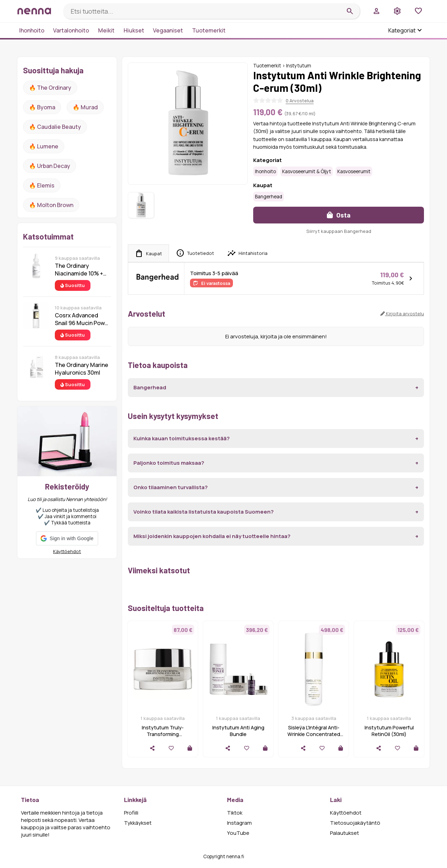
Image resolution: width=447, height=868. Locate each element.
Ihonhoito (32, 30)
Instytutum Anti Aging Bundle (238, 731)
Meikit (106, 30)
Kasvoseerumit (354, 171)
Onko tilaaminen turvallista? (171, 487)
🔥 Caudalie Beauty (55, 127)
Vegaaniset (168, 30)
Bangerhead (269, 197)
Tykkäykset (138, 823)
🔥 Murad (85, 107)
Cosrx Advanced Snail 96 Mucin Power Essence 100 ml (83, 319)
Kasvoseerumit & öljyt (307, 171)
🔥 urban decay (50, 166)
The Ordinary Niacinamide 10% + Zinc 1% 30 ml (79, 270)
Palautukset (345, 833)
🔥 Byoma (42, 107)
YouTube (238, 833)
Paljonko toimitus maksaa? (169, 463)
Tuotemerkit (209, 30)
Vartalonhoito (71, 30)
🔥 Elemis (42, 185)
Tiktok (235, 813)
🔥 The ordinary (50, 88)
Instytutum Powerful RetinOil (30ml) (389, 731)
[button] (67, 538)
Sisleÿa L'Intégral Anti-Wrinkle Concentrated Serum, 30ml (314, 734)
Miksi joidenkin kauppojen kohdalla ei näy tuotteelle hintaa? (212, 536)
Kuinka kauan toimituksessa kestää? (182, 438)
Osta (339, 215)
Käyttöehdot (67, 551)
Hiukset (134, 30)
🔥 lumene (44, 146)
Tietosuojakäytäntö (355, 823)
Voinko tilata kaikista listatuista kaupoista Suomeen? (204, 512)
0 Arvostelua (300, 101)
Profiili (131, 813)
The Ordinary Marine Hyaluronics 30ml (82, 369)
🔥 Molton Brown (51, 205)
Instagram (239, 823)
